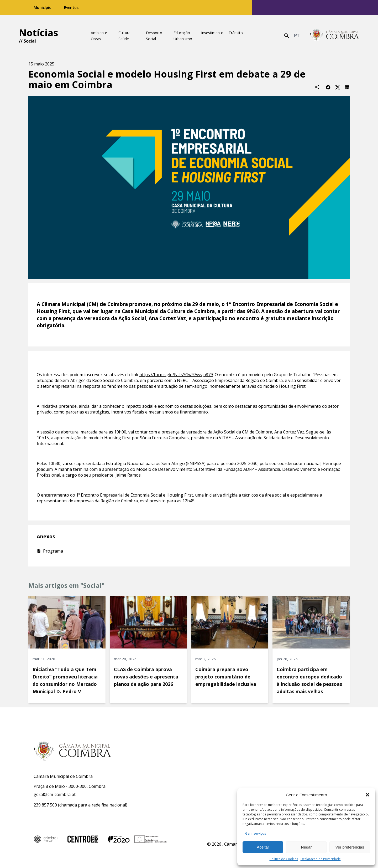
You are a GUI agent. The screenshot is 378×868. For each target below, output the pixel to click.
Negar (306, 847)
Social (30, 41)
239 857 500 (45, 805)
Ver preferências (350, 847)
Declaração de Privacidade (321, 859)
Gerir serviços (256, 833)
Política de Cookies (284, 859)
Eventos (71, 7)
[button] (367, 795)
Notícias (38, 33)
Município (43, 7)
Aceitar (263, 847)
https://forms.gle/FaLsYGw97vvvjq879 (176, 375)
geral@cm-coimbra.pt (55, 794)
